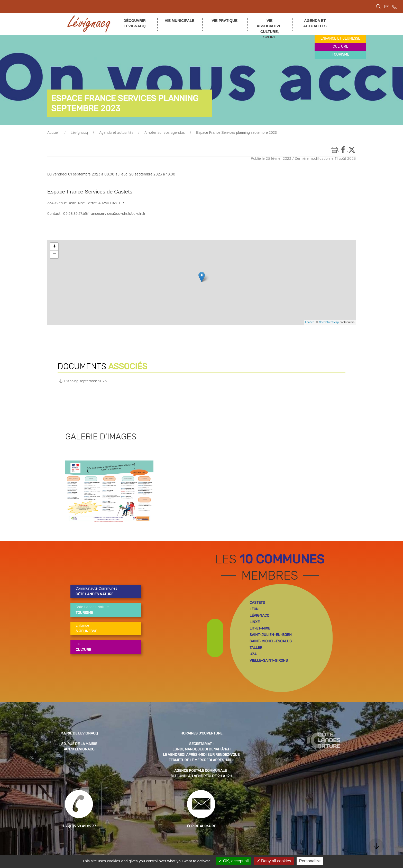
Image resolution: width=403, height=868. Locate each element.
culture (340, 47)
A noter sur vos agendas (165, 133)
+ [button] (54, 247)
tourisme (340, 55)
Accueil (53, 133)
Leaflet (309, 322)
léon (254, 609)
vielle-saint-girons (269, 661)
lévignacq (259, 615)
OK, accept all (233, 861)
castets (257, 603)
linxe (255, 622)
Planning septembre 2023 (82, 382)
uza (253, 654)
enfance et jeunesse (340, 39)
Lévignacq (79, 133)
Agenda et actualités (116, 133)
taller (256, 648)
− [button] (54, 254)
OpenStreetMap (329, 322)
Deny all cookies (274, 861)
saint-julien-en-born (271, 635)
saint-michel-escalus (271, 641)
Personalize (310, 861)
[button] (378, 6)
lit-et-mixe (260, 628)
